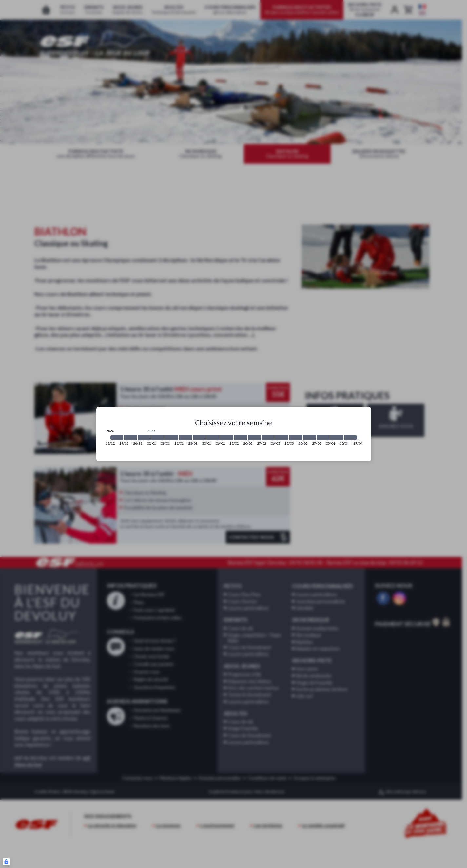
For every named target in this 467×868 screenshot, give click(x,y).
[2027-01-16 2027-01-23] (185, 437)
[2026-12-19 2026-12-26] (130, 437)
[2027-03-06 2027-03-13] (282, 437)
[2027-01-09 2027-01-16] (172, 437)
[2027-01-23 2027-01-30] (199, 437)
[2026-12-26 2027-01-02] (144, 437)
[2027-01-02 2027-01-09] (158, 437)
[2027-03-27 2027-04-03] (323, 437)
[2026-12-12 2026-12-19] (117, 437)
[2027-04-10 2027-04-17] (351, 437)
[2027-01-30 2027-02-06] (213, 437)
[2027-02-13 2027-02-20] (241, 437)
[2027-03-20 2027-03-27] (309, 437)
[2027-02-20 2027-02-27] (254, 437)
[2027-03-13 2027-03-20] (296, 437)
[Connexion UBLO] (6, 862)
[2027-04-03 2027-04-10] (337, 437)
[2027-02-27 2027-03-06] (268, 437)
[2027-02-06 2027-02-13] (227, 437)
